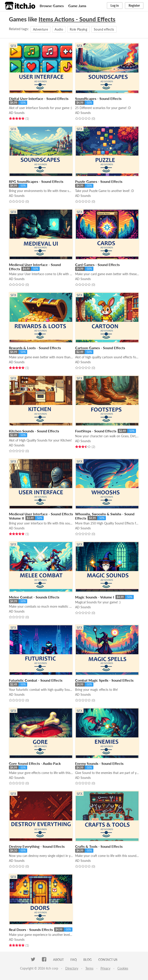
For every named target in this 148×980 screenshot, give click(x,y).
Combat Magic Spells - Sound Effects (104, 680)
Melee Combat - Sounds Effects (34, 597)
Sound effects (104, 29)
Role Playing (78, 29)
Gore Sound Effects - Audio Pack (35, 763)
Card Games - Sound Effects (97, 265)
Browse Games (52, 6)
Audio (59, 29)
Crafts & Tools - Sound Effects (99, 846)
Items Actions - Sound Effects (77, 19)
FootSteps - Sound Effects (96, 431)
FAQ (74, 960)
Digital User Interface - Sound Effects (39, 98)
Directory (72, 968)
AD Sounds (17, 113)
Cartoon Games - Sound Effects (100, 348)
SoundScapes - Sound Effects (98, 98)
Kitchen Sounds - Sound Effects (34, 431)
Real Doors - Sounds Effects (31, 929)
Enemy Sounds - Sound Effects (99, 763)
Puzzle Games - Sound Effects (99, 181)
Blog (87, 960)
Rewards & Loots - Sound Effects (35, 348)
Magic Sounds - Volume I (95, 597)
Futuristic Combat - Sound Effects (36, 680)
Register (134, 5)
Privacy (105, 968)
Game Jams (77, 6)
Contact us (108, 960)
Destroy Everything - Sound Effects (37, 846)
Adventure (40, 29)
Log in (115, 5)
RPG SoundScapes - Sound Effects (36, 181)
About (58, 960)
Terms (89, 968)
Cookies (123, 968)
